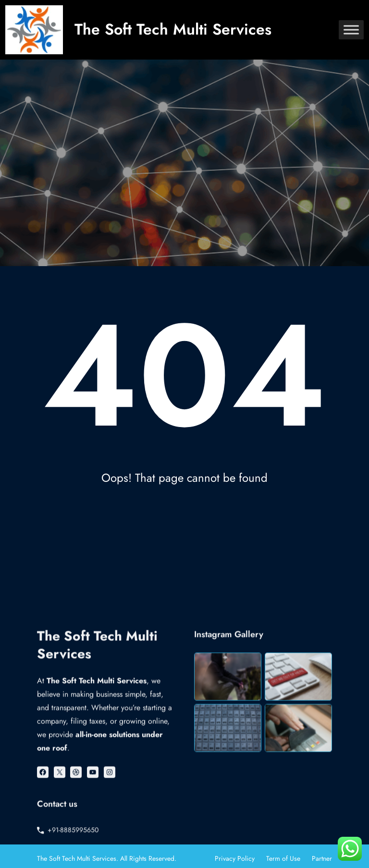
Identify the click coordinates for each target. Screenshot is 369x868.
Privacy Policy (235, 858)
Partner (322, 858)
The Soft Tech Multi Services (173, 29)
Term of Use (283, 858)
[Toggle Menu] (351, 30)
